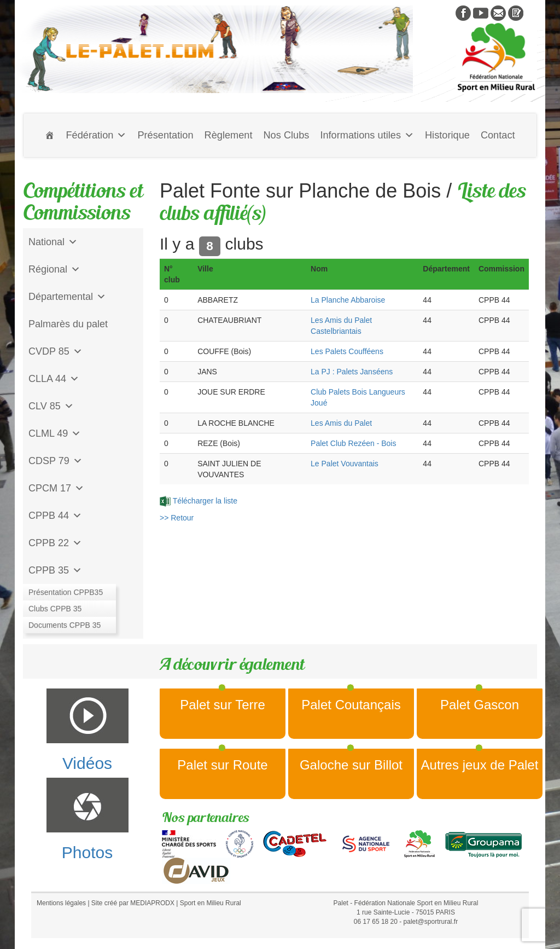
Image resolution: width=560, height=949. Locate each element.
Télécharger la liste (199, 501)
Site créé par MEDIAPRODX (133, 903)
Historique (447, 135)
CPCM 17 (56, 488)
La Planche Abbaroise (348, 300)
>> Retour (177, 518)
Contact (498, 135)
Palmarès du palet (68, 324)
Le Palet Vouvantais (345, 464)
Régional (54, 269)
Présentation (165, 135)
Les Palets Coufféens (347, 351)
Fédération (96, 135)
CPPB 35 (55, 570)
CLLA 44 (54, 379)
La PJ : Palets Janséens (352, 372)
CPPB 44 (55, 516)
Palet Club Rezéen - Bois (353, 443)
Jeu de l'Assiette (64, 598)
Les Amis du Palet (341, 423)
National (53, 242)
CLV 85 (51, 406)
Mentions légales (61, 903)
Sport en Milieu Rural (211, 903)
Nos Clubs (286, 135)
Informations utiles (367, 135)
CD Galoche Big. (65, 625)
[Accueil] (50, 135)
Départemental (67, 297)
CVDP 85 (56, 351)
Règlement (229, 135)
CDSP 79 (56, 461)
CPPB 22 (55, 543)
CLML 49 (55, 433)
